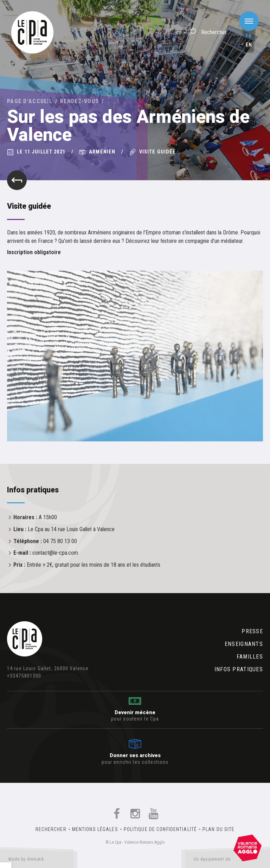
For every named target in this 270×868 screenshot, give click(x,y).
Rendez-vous (79, 101)
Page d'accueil (30, 101)
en (249, 45)
